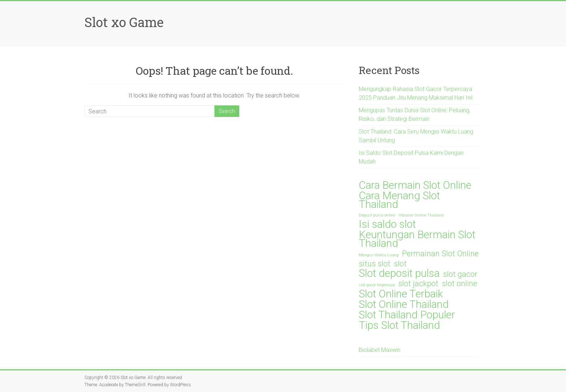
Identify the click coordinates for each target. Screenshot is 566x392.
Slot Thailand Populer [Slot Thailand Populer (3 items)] (407, 315)
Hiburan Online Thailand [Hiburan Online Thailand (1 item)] (421, 215)
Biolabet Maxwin (380, 350)
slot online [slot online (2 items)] (460, 284)
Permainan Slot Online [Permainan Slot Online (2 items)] (440, 254)
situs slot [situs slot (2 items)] (375, 264)
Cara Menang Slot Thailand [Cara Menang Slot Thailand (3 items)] (399, 200)
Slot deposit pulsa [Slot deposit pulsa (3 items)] (399, 273)
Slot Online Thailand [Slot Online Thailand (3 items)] (404, 304)
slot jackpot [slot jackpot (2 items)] (418, 284)
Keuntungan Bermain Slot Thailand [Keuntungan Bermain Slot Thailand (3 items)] (417, 239)
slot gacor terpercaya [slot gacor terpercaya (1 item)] (377, 285)
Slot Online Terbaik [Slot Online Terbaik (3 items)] (401, 294)
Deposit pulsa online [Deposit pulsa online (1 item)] (377, 215)
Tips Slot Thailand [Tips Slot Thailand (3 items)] (399, 325)
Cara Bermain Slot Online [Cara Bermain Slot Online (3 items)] (415, 185)
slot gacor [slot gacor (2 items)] (460, 274)
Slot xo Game (124, 22)
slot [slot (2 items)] (400, 264)
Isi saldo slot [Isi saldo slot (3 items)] (387, 224)
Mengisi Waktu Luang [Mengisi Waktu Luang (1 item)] (379, 255)
